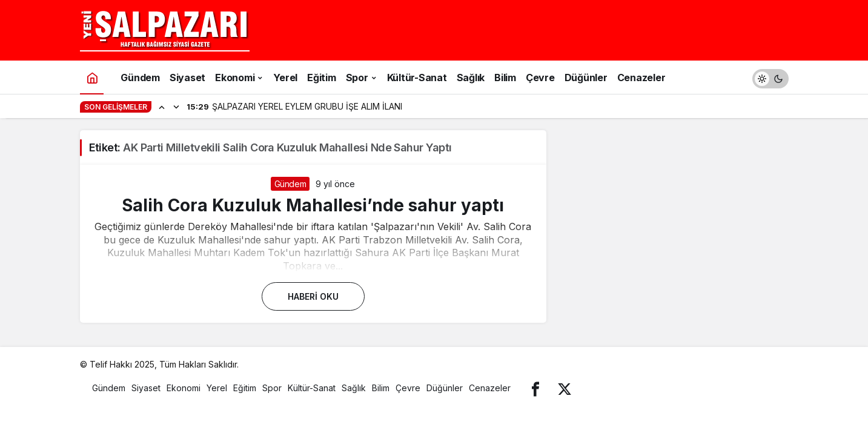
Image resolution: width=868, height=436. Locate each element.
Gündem (290, 184)
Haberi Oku (313, 296)
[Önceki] (162, 107)
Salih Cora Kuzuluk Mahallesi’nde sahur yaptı (313, 205)
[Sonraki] (176, 107)
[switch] (770, 77)
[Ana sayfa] (92, 77)
